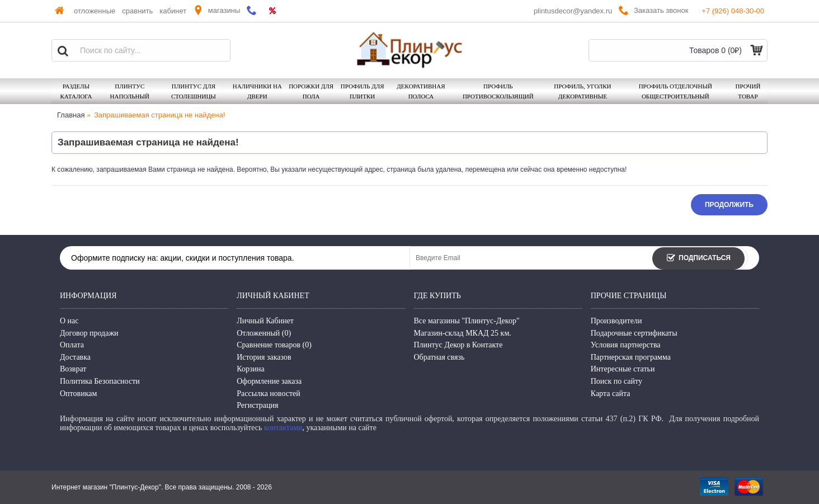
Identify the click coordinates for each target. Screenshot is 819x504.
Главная (71, 115)
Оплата (72, 345)
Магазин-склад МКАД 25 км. (463, 333)
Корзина (251, 369)
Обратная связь (439, 357)
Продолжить (729, 205)
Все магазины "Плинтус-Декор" (467, 321)
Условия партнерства (626, 345)
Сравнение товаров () (274, 345)
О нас (69, 321)
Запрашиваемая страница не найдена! (159, 115)
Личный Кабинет (265, 321)
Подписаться (698, 259)
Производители (616, 321)
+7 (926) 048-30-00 (733, 11)
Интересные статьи (623, 369)
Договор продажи (89, 333)
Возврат (73, 369)
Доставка (75, 357)
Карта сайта (611, 394)
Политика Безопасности (100, 381)
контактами (283, 428)
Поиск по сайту (616, 381)
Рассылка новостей (269, 394)
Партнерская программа (631, 357)
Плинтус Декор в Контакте (458, 345)
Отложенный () (264, 333)
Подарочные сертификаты (634, 333)
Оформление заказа (269, 381)
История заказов (264, 357)
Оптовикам (78, 394)
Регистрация (257, 405)
